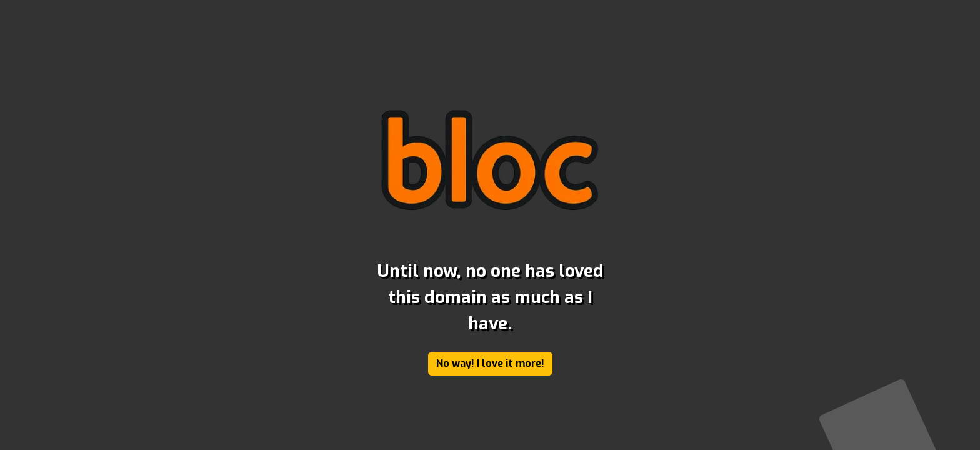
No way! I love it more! (490, 363)
